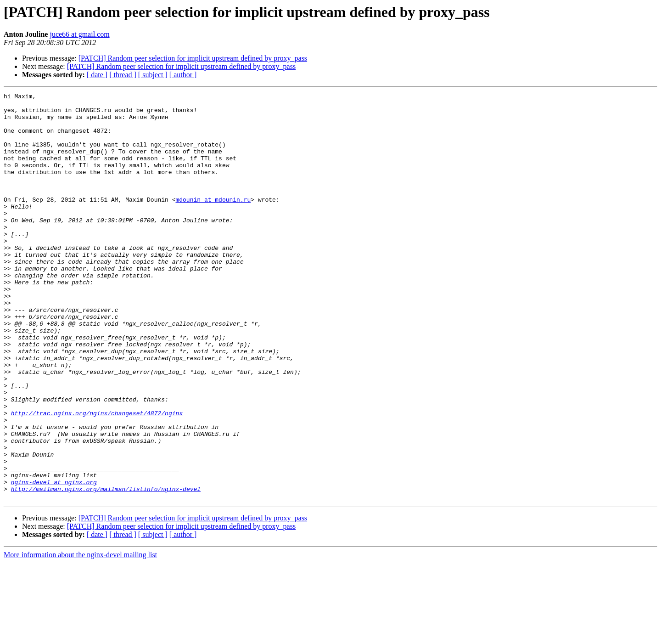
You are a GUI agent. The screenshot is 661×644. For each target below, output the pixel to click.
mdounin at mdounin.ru (213, 221)
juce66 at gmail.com (79, 34)
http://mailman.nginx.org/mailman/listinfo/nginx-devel (106, 569)
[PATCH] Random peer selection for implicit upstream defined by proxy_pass (193, 58)
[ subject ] (153, 75)
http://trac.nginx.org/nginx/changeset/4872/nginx (97, 478)
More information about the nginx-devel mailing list (80, 636)
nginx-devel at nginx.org (54, 560)
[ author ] (183, 75)
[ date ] (97, 75)
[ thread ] (123, 75)
